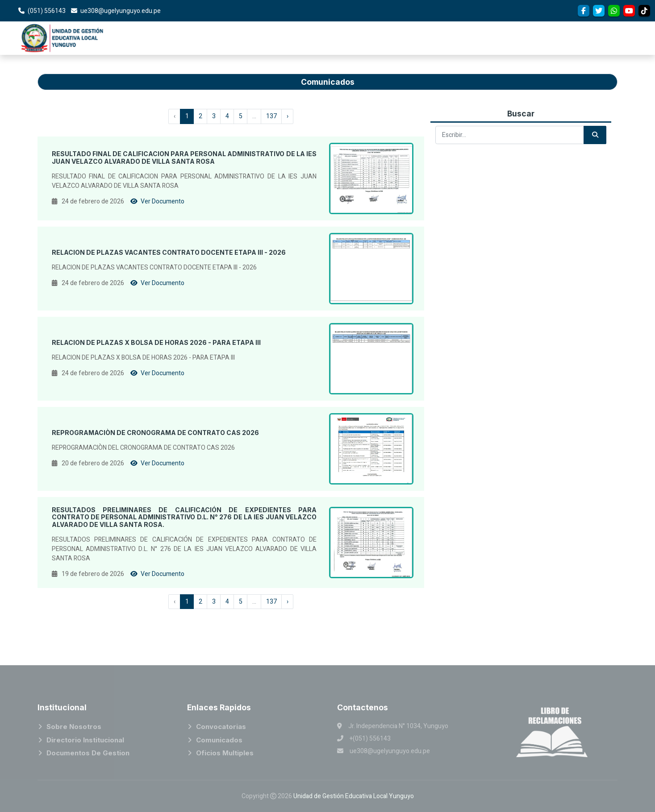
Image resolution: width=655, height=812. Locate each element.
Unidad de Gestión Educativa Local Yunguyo (354, 796)
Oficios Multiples (225, 753)
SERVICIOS (628, 38)
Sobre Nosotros (74, 727)
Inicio (371, 34)
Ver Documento (157, 201)
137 (271, 116)
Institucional (412, 31)
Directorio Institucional (85, 740)
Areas (461, 27)
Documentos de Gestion (88, 753)
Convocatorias (513, 21)
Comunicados (219, 740)
